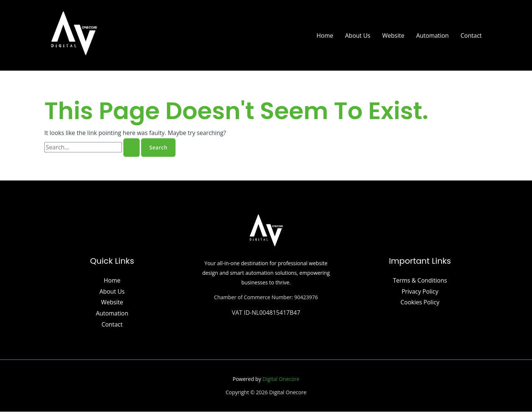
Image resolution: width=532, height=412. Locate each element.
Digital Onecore (281, 379)
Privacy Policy (420, 291)
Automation (432, 36)
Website (393, 36)
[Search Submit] (132, 148)
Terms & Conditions (420, 280)
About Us (358, 36)
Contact (471, 36)
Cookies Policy (420, 303)
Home (325, 36)
